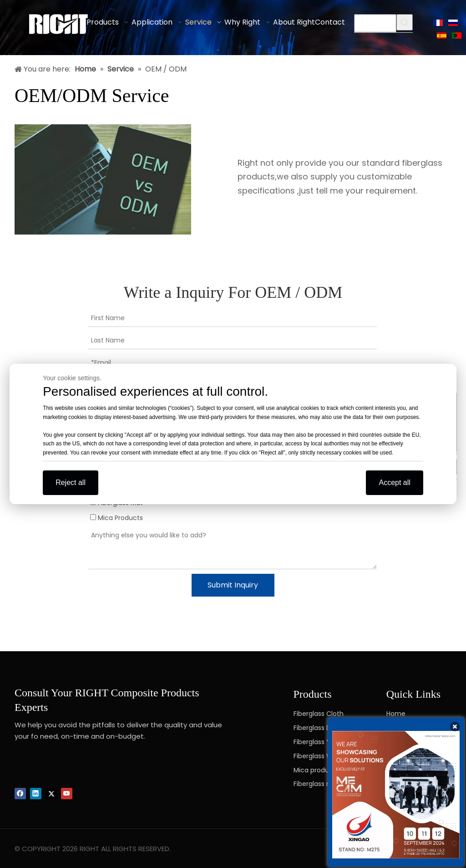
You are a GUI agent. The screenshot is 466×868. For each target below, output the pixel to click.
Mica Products (116, 518)
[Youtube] (67, 794)
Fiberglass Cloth (319, 714)
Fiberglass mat (317, 784)
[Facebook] (20, 794)
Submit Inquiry (233, 585)
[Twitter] (51, 794)
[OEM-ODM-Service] (103, 180)
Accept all (394, 483)
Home (396, 714)
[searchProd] (375, 23)
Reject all (71, 483)
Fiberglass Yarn (317, 742)
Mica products (316, 770)
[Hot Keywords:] (405, 22)
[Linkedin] (36, 794)
